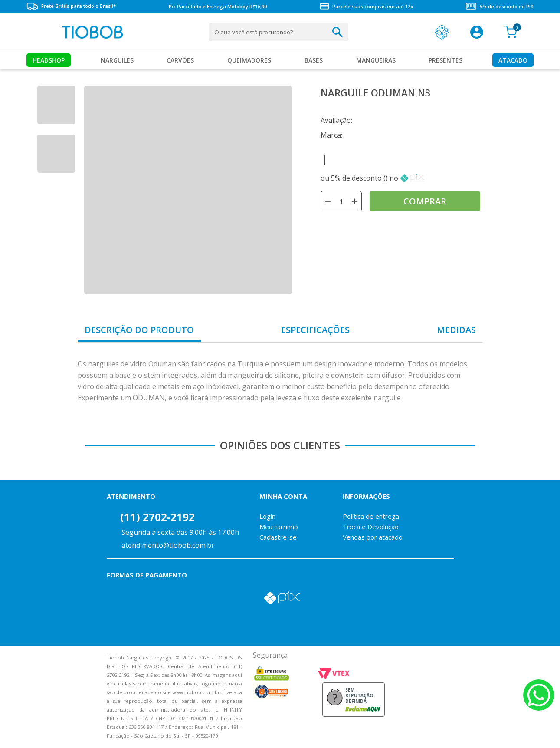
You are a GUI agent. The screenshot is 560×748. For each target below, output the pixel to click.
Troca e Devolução (371, 527)
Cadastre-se (278, 537)
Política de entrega (371, 516)
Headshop (49, 60)
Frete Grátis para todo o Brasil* (71, 6)
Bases (314, 60)
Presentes (445, 60)
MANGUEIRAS (376, 60)
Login (267, 516)
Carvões (180, 60)
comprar (425, 201)
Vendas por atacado (373, 537)
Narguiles (117, 60)
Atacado (513, 60)
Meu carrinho (279, 527)
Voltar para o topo (13, 734)
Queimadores (249, 60)
